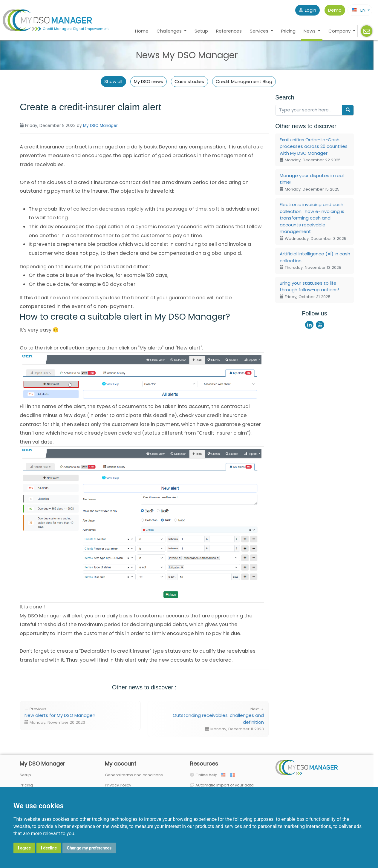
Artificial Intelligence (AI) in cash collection (315, 260)
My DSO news (149, 81)
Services (260, 31)
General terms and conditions (134, 775)
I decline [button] (49, 848)
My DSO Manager (100, 126)
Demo (335, 10)
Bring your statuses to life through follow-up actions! (309, 290)
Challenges (170, 31)
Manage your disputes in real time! (312, 182)
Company (340, 31)
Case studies (189, 81)
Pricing (288, 31)
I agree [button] (24, 848)
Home (142, 31)
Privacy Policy (118, 785)
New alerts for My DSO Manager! (60, 716)
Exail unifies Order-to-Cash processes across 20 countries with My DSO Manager (314, 150)
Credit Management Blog (244, 81)
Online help (208, 775)
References (229, 31)
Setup (201, 31)
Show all (113, 81)
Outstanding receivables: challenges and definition (218, 719)
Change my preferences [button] (89, 848)
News (310, 31)
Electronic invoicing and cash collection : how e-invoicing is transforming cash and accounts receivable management (313, 221)
